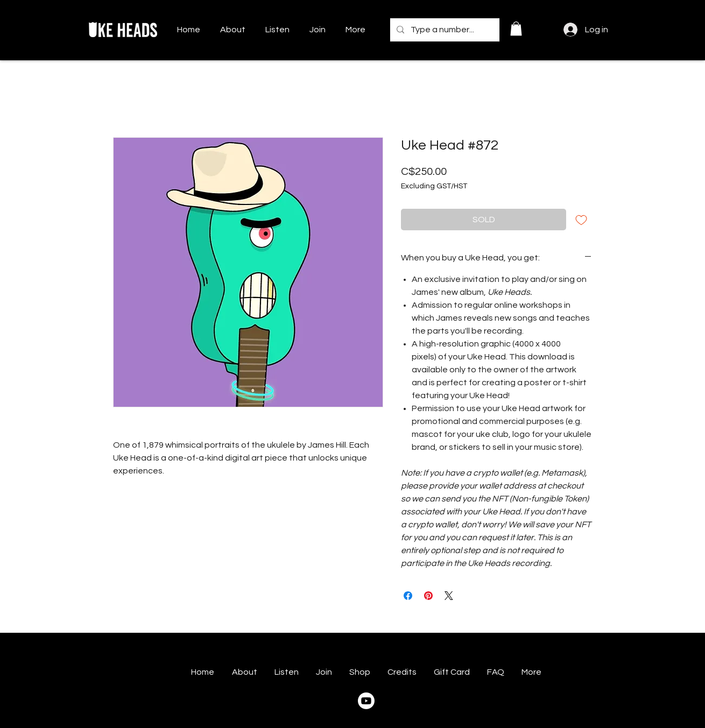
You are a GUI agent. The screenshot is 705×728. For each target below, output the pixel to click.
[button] (516, 29)
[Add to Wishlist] (581, 220)
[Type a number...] (444, 30)
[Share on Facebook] (408, 596)
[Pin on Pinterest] (428, 596)
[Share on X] (449, 596)
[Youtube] (366, 701)
